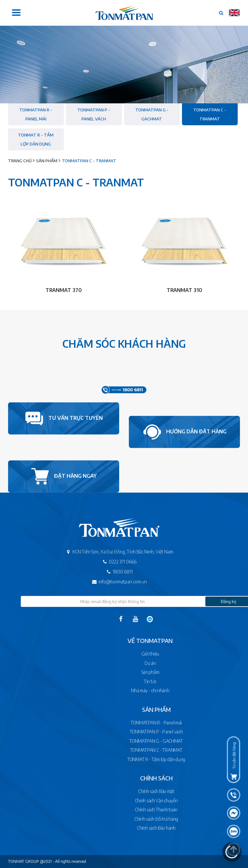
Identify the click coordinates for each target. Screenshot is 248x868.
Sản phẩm (47, 161)
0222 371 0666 (111, 562)
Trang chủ (20, 161)
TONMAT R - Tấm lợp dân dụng (36, 139)
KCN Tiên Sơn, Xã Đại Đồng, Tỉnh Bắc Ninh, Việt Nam (111, 552)
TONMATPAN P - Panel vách (94, 114)
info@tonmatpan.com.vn (111, 582)
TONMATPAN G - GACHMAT (152, 114)
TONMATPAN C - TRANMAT (210, 114)
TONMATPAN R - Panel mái (36, 114)
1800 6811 (111, 572)
